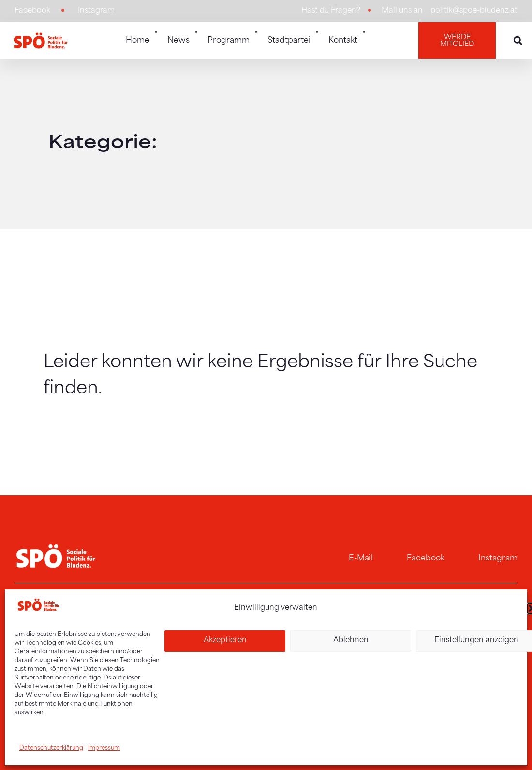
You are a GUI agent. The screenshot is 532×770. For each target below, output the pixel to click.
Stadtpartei (293, 35)
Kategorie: (103, 144)
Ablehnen (351, 641)
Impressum (104, 748)
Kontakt (347, 35)
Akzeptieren (225, 641)
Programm (233, 35)
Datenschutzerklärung (51, 748)
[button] (518, 40)
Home (142, 35)
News (183, 35)
